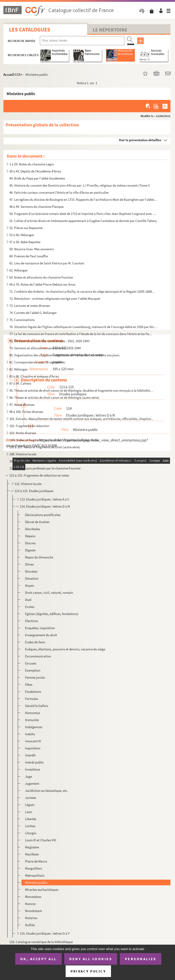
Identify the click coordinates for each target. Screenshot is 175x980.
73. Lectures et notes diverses (30, 306)
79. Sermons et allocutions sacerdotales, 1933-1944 (45, 348)
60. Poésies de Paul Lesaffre (29, 256)
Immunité (32, 720)
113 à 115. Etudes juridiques (34, 491)
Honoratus (33, 713)
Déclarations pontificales (43, 515)
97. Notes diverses (22, 405)
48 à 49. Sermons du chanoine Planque (36, 207)
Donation (32, 578)
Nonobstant (33, 911)
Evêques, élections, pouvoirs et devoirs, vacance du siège (65, 649)
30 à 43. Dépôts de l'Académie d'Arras (35, 171)
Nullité (30, 925)
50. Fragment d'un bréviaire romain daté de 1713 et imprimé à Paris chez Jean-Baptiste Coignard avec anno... (84, 214)
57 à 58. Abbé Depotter (25, 242)
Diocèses (31, 571)
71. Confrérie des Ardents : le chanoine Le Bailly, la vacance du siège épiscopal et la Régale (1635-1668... (82, 291)
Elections (32, 621)
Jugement (32, 783)
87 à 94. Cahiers (20, 383)
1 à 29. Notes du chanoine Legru (32, 164)
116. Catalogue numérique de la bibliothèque (41, 942)
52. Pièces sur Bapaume (26, 228)
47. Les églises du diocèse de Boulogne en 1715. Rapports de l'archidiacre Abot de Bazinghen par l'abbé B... (84, 199)
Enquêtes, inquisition (40, 628)
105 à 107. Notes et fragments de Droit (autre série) (45, 447)
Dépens (30, 536)
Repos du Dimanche (39, 557)
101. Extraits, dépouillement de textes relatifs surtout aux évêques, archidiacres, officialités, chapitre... (81, 419)
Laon (29, 812)
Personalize (141, 959)
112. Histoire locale (28, 484)
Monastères (33, 897)
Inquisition (33, 748)
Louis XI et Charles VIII (41, 840)
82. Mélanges (18, 369)
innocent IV (33, 741)
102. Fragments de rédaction (29, 426)
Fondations (33, 692)
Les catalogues (30, 30)
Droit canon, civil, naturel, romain (49, 593)
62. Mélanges (18, 270)
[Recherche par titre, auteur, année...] (82, 41)
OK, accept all (39, 959)
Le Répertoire (110, 30)
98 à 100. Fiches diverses (26, 412)
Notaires (31, 918)
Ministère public (36, 882)
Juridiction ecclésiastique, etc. (47, 791)
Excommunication (38, 656)
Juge (28, 776)
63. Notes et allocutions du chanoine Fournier (41, 277)
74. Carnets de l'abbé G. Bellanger (33, 313)
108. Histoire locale (23, 454)
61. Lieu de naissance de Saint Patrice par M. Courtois (47, 263)
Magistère (32, 847)
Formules (32, 699)
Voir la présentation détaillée (140, 140)
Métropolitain (35, 875)
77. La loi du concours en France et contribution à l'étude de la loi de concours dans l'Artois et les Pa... (81, 334)
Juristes (31, 798)
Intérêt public (35, 762)
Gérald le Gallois (37, 706)
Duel (28, 600)
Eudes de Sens (35, 642)
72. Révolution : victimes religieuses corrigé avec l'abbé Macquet (55, 298)
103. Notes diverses (23, 433)
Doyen (30, 585)
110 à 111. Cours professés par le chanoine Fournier (45, 468)
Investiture (33, 769)
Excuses (31, 663)
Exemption (33, 670)
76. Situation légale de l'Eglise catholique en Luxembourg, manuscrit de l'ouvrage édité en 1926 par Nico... (84, 327)
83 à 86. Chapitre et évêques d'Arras (34, 376)
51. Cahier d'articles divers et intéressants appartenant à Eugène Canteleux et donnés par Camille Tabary (83, 221)
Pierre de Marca (36, 861)
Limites (30, 826)
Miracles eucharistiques (42, 890)
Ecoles (30, 607)
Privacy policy (88, 971)
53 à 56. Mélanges (22, 235)
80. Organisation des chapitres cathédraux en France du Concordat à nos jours (64, 355)
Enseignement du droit (41, 635)
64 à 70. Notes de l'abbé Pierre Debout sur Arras (42, 284)
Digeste (30, 550)
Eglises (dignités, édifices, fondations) (52, 614)
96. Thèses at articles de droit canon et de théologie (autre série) (54, 397)
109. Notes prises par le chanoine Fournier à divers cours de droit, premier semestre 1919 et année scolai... (83, 461)
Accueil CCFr (13, 74)
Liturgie (31, 833)
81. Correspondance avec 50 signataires (37, 362)
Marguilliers (33, 868)
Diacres (30, 543)
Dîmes (29, 564)
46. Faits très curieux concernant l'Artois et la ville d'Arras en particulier (59, 192)
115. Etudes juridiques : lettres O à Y (45, 933)
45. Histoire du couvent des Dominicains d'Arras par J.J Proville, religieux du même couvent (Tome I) (80, 185)
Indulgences (34, 727)
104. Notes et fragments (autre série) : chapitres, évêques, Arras (54, 440)
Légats (30, 805)
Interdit (30, 755)
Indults (30, 734)
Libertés (31, 819)
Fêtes (29, 684)
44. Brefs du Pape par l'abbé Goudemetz (37, 178)
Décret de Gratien (37, 522)
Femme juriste (35, 677)
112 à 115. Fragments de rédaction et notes (39, 475)
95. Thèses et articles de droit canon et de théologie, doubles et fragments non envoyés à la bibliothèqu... (82, 390)
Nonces (30, 904)
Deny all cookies (91, 959)
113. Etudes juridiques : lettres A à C (45, 499)
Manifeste (32, 854)
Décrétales (32, 529)
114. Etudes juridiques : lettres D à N (45, 506)
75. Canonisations (22, 320)
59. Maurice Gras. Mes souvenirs (32, 249)
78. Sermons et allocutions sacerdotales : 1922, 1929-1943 (49, 341)
